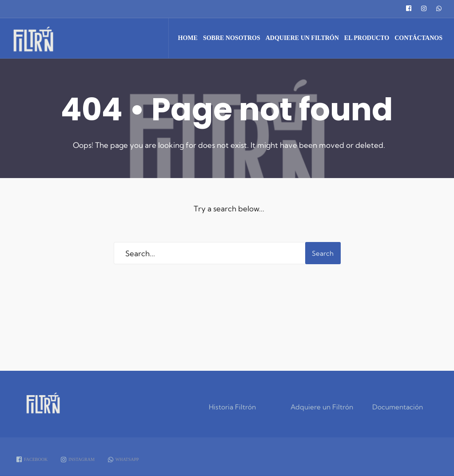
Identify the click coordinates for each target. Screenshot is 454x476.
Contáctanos (418, 38)
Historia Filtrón (232, 407)
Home (188, 38)
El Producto (367, 38)
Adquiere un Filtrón (302, 38)
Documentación (398, 407)
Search (323, 253)
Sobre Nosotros (232, 38)
